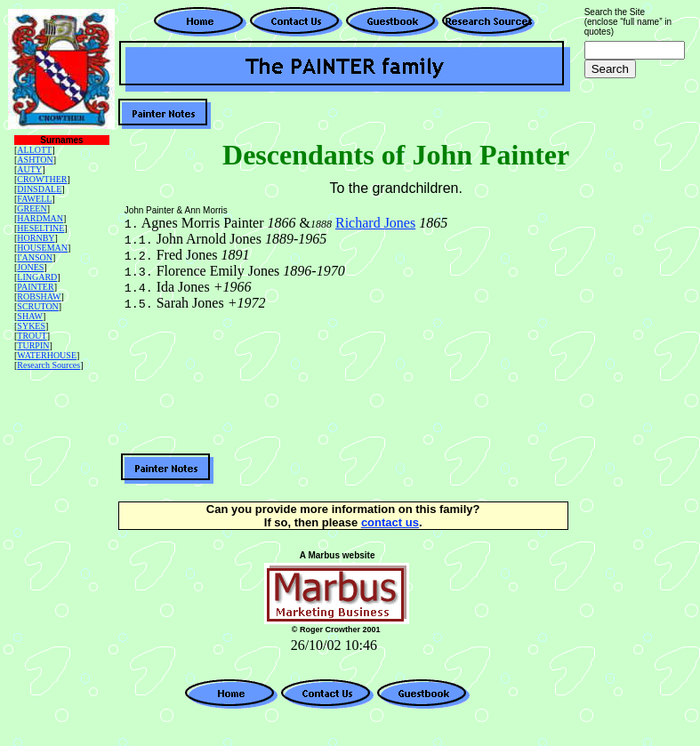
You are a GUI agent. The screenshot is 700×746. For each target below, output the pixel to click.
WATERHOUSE (47, 355)
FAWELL (34, 199)
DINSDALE (39, 189)
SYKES (31, 326)
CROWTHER (42, 179)
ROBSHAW (39, 297)
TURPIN (33, 345)
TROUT (32, 336)
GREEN (32, 209)
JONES (30, 267)
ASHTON (35, 160)
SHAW (30, 316)
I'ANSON (35, 257)
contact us (390, 522)
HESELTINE (40, 228)
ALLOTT (34, 150)
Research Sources (48, 365)
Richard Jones (375, 223)
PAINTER (35, 287)
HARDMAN (40, 218)
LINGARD (37, 277)
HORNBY (36, 238)
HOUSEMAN (42, 248)
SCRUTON (38, 306)
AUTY (29, 169)
